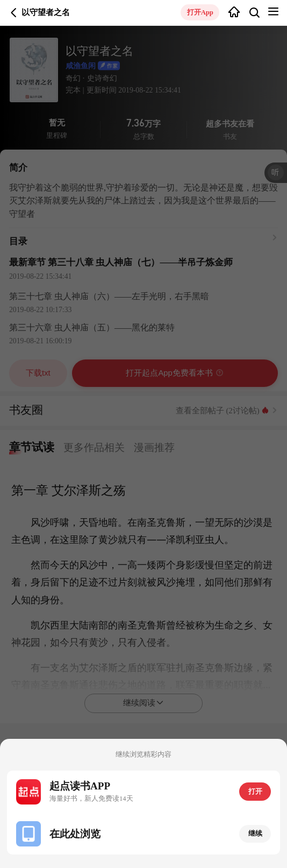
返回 (14, 13)
